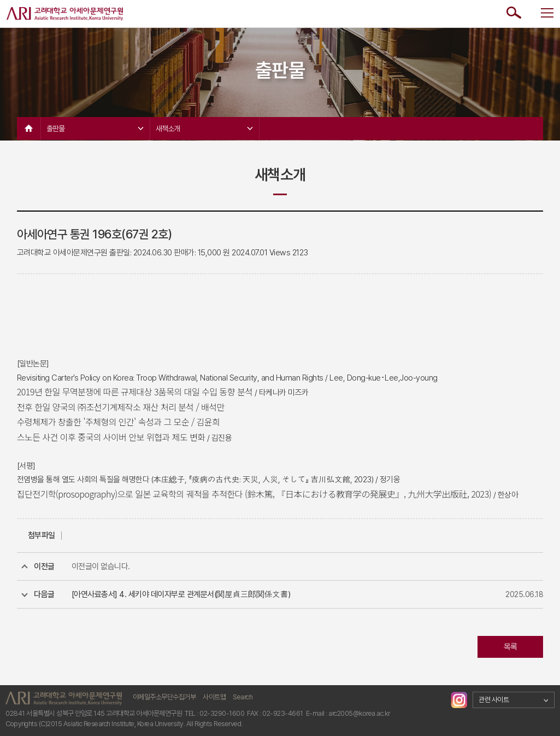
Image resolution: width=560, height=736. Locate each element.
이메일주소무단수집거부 (164, 697)
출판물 (95, 128)
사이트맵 (214, 697)
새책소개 (204, 128)
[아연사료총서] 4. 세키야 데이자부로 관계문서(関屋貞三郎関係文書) (181, 594)
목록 (511, 647)
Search (243, 697)
